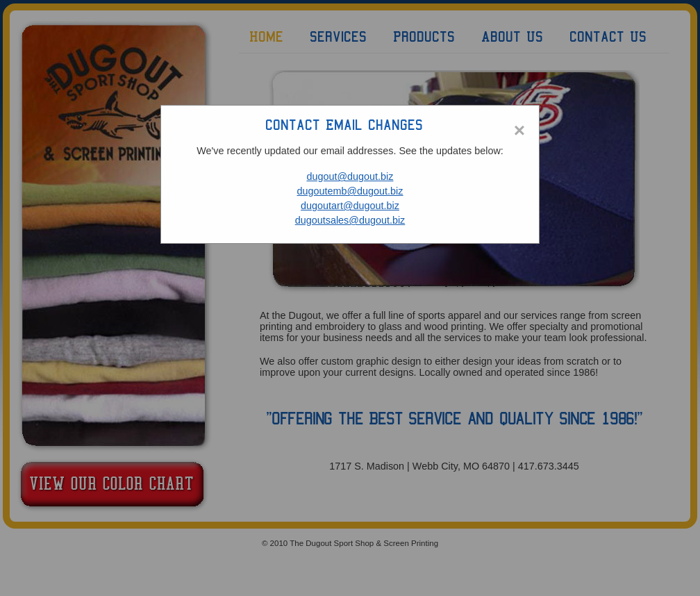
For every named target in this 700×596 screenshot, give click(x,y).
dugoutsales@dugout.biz (350, 220)
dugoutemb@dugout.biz (350, 191)
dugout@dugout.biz (350, 176)
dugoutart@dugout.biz (350, 206)
